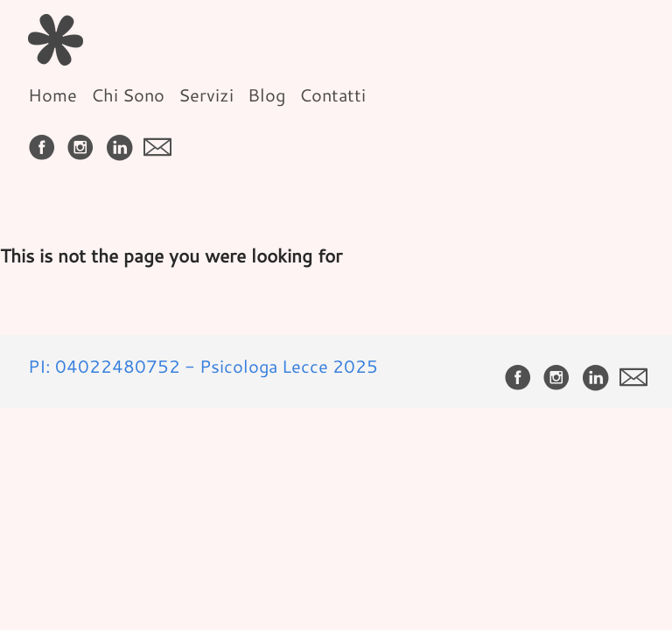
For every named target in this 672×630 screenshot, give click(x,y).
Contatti (332, 94)
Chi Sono (128, 94)
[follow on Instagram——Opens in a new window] (84, 141)
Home (52, 94)
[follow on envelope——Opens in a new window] (161, 141)
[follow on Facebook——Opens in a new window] (45, 141)
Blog (266, 94)
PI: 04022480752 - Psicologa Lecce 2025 (203, 366)
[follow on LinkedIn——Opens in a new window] (122, 141)
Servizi (206, 94)
